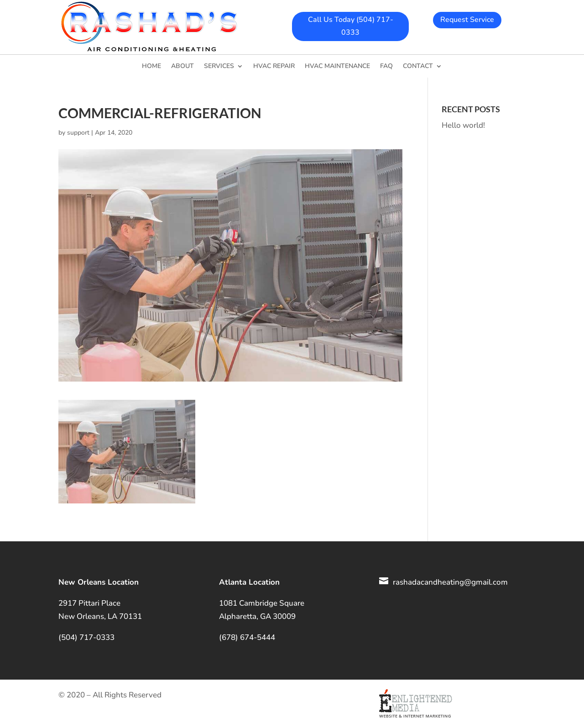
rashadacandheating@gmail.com (450, 582)
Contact (418, 67)
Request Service (467, 20)
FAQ (386, 67)
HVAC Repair (274, 67)
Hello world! (463, 125)
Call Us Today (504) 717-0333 (351, 26)
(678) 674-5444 (247, 637)
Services (219, 67)
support (78, 133)
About (182, 67)
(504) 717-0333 (86, 637)
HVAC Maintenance (337, 67)
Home (151, 67)
